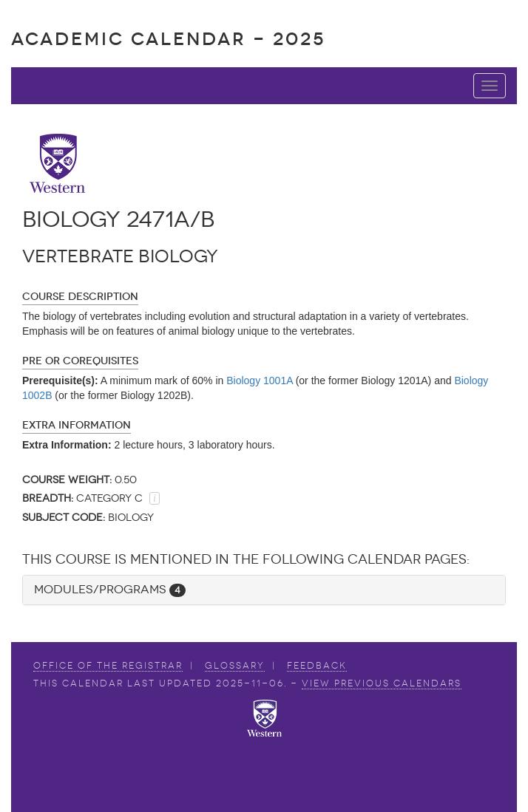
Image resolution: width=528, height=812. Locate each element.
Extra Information (77, 425)
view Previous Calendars (382, 683)
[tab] (264, 590)
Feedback (317, 666)
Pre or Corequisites (80, 361)
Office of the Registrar (108, 666)
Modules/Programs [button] (110, 589)
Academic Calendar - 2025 (168, 39)
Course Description (80, 297)
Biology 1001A (260, 381)
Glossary (235, 666)
